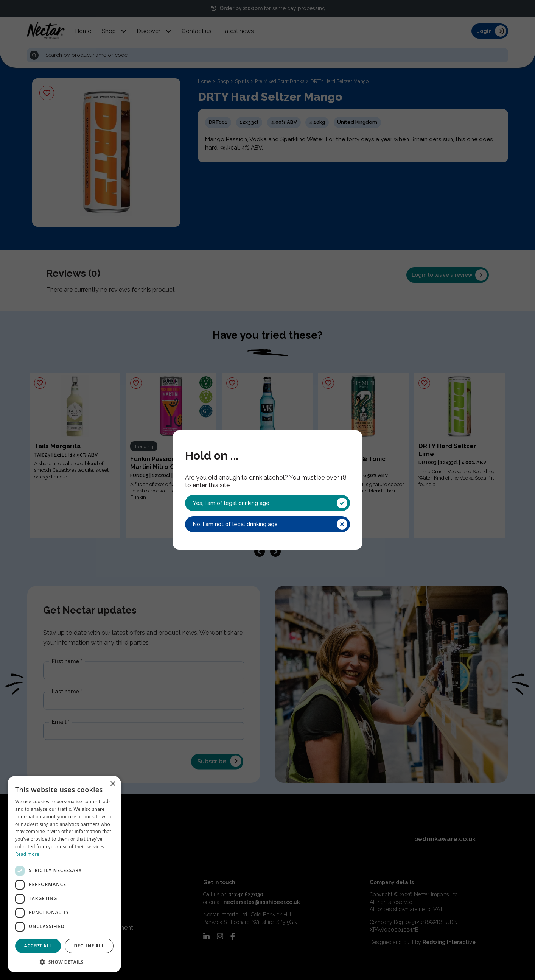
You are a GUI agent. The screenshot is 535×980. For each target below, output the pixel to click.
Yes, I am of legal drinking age (270, 503)
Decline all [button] (89, 946)
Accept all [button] (38, 946)
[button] (64, 961)
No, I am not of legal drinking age (270, 524)
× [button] (113, 784)
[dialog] (64, 874)
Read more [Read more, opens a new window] (27, 854)
